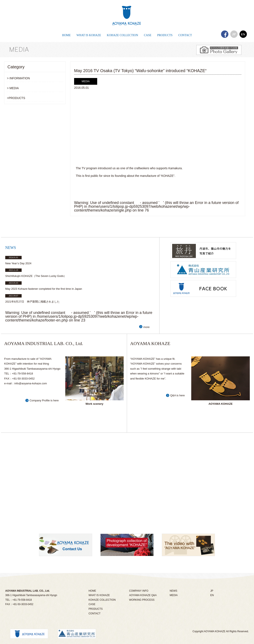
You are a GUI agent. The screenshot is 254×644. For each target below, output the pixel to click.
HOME (92, 591)
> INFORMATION (18, 78)
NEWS (173, 591)
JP (212, 591)
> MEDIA (13, 88)
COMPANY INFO (139, 591)
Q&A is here (177, 395)
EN (212, 595)
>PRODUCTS (16, 98)
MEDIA (174, 595)
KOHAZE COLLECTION (102, 600)
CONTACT (95, 614)
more (147, 327)
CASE (92, 604)
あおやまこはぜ (127, 16)
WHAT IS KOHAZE (99, 595)
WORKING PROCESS (142, 600)
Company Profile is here (44, 400)
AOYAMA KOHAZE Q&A (143, 595)
